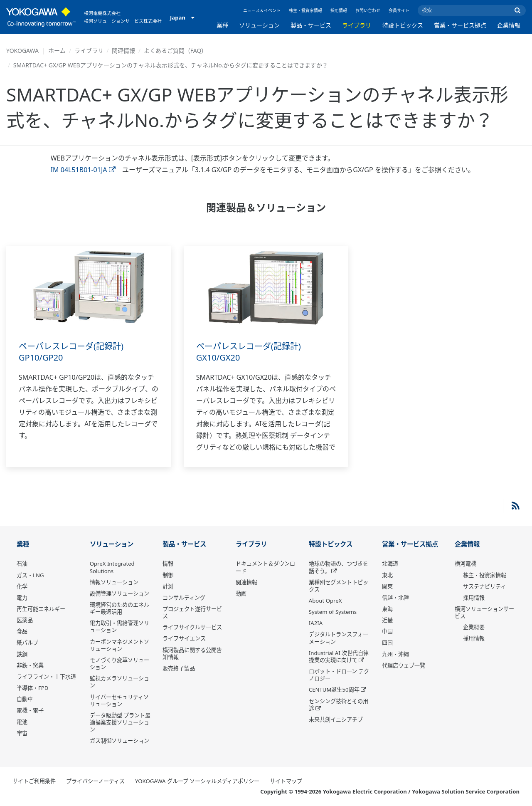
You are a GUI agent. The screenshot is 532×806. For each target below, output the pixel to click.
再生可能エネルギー (41, 609)
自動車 (25, 699)
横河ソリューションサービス (484, 612)
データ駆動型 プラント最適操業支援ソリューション (120, 722)
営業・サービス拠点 (460, 25)
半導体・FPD (32, 688)
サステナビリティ (484, 586)
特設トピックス (403, 25)
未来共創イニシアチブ (336, 719)
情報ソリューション (114, 582)
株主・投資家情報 (305, 10)
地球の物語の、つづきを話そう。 (339, 567)
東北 (387, 575)
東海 (387, 609)
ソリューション (259, 25)
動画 (241, 593)
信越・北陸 (395, 598)
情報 (168, 564)
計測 (168, 586)
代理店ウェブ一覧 (404, 665)
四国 (387, 643)
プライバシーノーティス (95, 781)
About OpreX (325, 601)
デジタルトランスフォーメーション (339, 638)
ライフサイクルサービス (192, 627)
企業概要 (474, 627)
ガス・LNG (30, 575)
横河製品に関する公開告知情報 (192, 654)
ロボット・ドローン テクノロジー (339, 675)
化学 (22, 586)
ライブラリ (357, 25)
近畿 (387, 620)
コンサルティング (184, 598)
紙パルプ (27, 643)
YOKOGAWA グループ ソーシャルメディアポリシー (197, 781)
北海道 (390, 564)
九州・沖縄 (395, 654)
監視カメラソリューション (119, 682)
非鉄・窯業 (30, 665)
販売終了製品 (179, 668)
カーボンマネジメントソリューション (119, 645)
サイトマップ (286, 781)
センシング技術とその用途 (339, 705)
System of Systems (333, 612)
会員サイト (399, 10)
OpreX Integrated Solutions (112, 567)
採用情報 (339, 10)
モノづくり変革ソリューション (119, 664)
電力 (22, 598)
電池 (22, 722)
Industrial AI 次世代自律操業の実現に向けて (339, 656)
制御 (168, 575)
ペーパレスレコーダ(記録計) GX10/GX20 (249, 352)
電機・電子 (30, 710)
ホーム (57, 51)
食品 (22, 631)
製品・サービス (311, 25)
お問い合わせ (368, 10)
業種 (222, 25)
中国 (387, 631)
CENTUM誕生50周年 (334, 690)
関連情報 (123, 51)
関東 (387, 586)
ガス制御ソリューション (119, 741)
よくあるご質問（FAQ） (176, 51)
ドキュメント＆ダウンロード (265, 567)
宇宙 (22, 733)
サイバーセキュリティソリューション (119, 701)
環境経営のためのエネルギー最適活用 (119, 608)
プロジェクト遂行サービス (192, 612)
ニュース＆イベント (262, 10)
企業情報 (509, 25)
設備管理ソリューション (119, 593)
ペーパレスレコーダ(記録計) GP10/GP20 (71, 352)
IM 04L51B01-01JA (83, 170)
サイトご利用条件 (34, 781)
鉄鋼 (22, 654)
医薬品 (25, 620)
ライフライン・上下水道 (46, 677)
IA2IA (316, 623)
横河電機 (465, 564)
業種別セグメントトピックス (339, 586)
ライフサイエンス (184, 638)
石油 (22, 564)
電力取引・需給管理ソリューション (119, 627)
